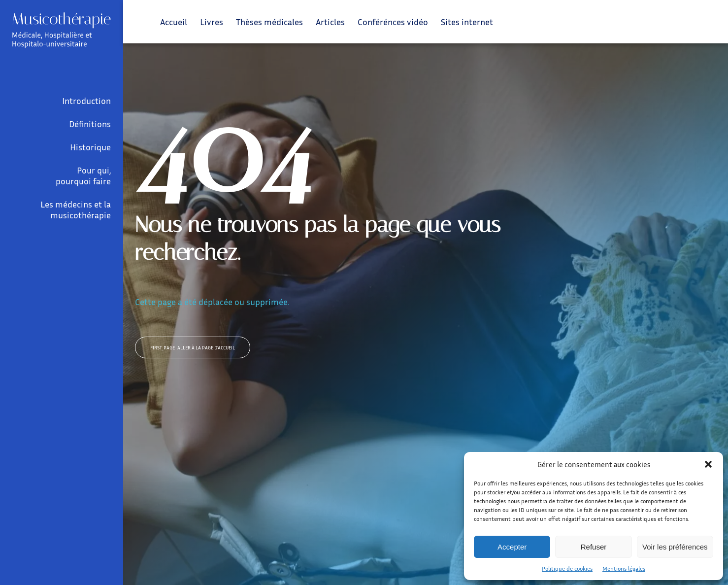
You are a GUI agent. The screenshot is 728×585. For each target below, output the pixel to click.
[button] (708, 464)
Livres (212, 22)
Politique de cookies (567, 568)
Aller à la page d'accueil (193, 347)
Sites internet (467, 22)
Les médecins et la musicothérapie (76, 209)
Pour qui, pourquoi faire (83, 175)
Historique (90, 147)
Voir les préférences (675, 547)
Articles (330, 22)
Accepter (512, 547)
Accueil (174, 22)
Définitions (90, 124)
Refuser (594, 547)
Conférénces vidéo (393, 22)
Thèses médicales (269, 22)
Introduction (86, 101)
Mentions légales (624, 568)
